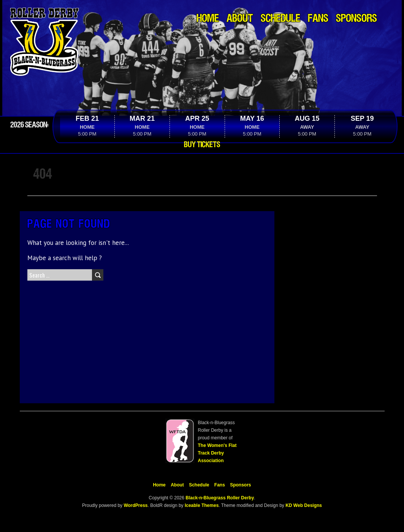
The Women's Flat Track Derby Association (217, 453)
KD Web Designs (304, 505)
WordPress (135, 505)
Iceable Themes (202, 505)
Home (208, 19)
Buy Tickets (202, 145)
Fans (318, 19)
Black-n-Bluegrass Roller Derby (220, 498)
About (240, 19)
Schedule (280, 19)
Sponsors (356, 19)
